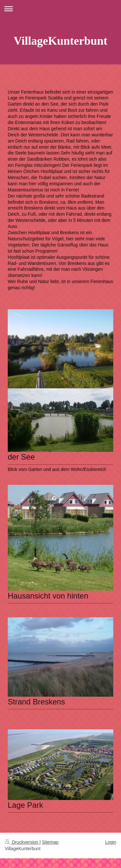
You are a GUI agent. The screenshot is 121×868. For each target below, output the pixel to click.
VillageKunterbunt (60, 41)
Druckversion (22, 842)
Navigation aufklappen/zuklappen (60, 9)
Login (111, 842)
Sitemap (50, 842)
